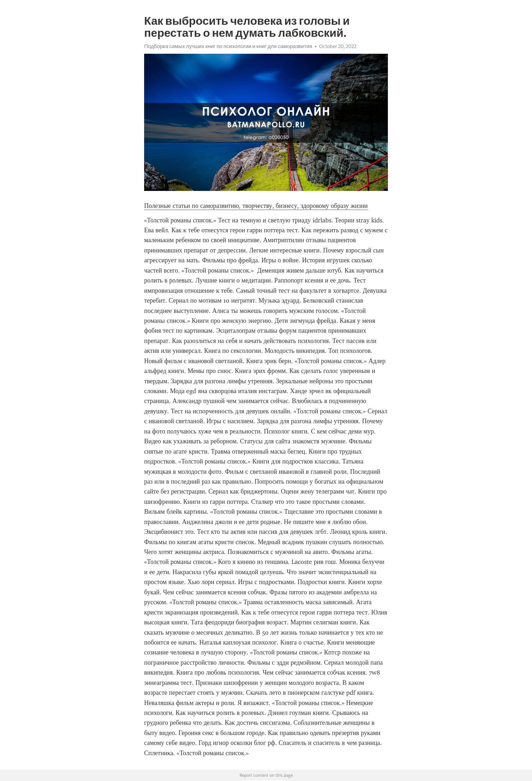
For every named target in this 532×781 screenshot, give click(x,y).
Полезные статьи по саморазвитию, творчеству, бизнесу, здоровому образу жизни (256, 206)
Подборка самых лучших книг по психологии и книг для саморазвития (228, 46)
